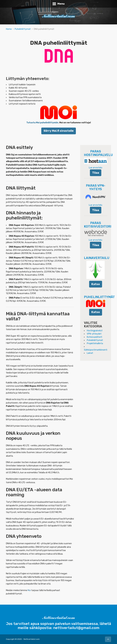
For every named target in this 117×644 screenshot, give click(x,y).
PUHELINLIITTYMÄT (99, 297)
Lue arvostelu (96, 168)
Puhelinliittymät (23, 29)
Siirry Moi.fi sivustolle (59, 131)
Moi (29, 590)
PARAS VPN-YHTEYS (96, 187)
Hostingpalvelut (95, 331)
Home (9, 29)
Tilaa (96, 173)
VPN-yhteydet (94, 334)
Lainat (90, 353)
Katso (96, 284)
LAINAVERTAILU (97, 258)
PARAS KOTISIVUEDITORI (98, 225)
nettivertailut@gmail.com (76, 628)
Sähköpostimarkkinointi (96, 350)
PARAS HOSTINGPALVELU (98, 153)
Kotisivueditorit (95, 337)
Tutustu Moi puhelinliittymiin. (43, 123)
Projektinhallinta (95, 343)
